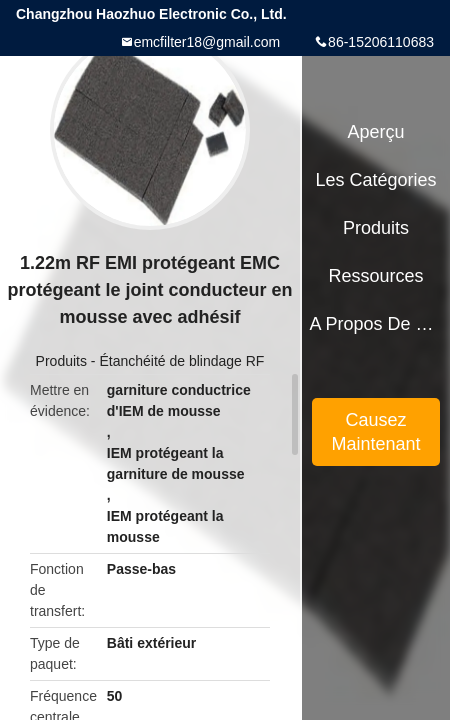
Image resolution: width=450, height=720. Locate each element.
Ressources (376, 276)
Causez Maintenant (376, 432)
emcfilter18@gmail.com (207, 42)
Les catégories (376, 180)
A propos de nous (375, 324)
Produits (61, 361)
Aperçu (376, 132)
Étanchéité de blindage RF (181, 361)
